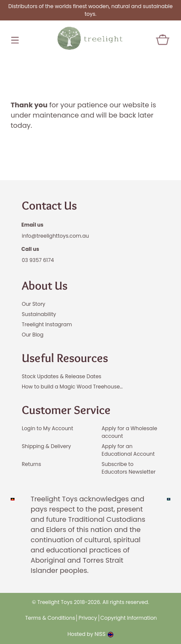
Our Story (34, 304)
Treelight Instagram (47, 324)
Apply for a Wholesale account (129, 432)
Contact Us (49, 205)
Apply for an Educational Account (128, 450)
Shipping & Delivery (46, 446)
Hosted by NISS (90, 634)
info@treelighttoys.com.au (55, 236)
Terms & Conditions (50, 618)
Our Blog (33, 335)
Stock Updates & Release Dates (61, 376)
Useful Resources (65, 358)
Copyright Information (129, 618)
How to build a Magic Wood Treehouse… (72, 387)
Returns (31, 464)
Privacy (88, 618)
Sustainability (39, 314)
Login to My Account (47, 428)
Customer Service (66, 410)
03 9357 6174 (38, 260)
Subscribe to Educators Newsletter (128, 468)
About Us (45, 285)
